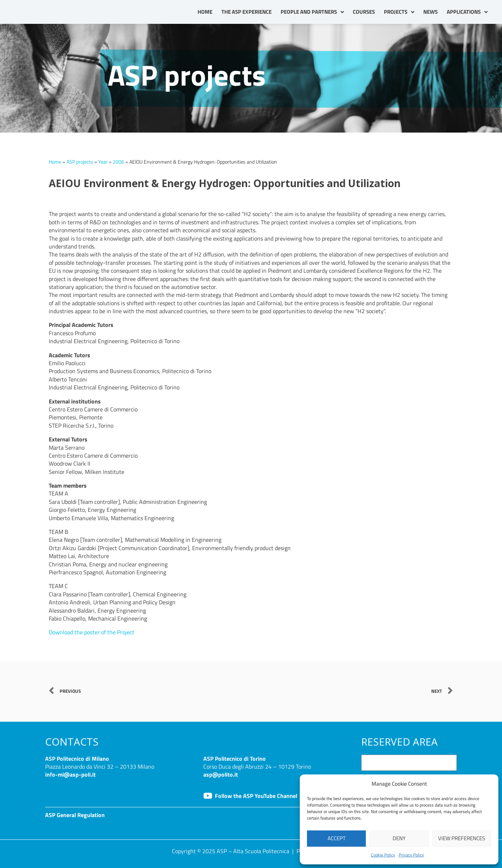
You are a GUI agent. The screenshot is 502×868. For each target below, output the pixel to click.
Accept (337, 838)
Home (205, 12)
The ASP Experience (246, 12)
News (430, 12)
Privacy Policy (411, 855)
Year (103, 162)
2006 (118, 162)
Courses (364, 12)
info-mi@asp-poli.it (70, 774)
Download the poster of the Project (92, 632)
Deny (399, 838)
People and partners (312, 12)
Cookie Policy (383, 855)
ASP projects (80, 162)
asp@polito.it (221, 774)
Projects (399, 12)
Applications (467, 12)
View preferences (462, 838)
